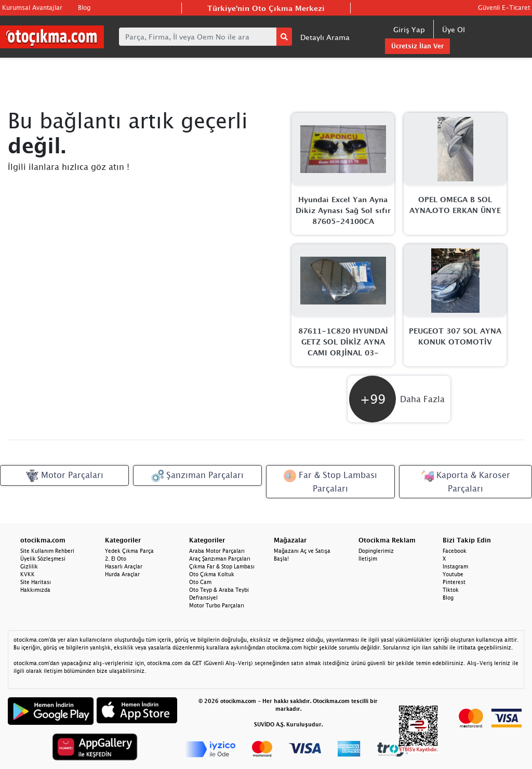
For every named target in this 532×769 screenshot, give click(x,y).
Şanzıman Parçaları (197, 476)
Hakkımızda (35, 590)
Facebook (455, 551)
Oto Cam (200, 582)
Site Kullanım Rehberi (47, 551)
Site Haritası (36, 582)
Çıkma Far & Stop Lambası (222, 566)
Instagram (455, 566)
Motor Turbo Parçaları (217, 605)
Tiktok (451, 590)
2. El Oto (116, 559)
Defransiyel (203, 598)
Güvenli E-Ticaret (504, 8)
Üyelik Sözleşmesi (43, 559)
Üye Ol (454, 29)
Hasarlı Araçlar (124, 566)
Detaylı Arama (325, 37)
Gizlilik (29, 566)
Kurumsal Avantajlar (32, 8)
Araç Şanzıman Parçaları (220, 559)
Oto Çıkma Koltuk (212, 574)
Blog (84, 8)
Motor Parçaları (65, 476)
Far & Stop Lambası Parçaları (330, 481)
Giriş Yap (409, 29)
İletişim (368, 559)
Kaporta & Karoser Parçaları (466, 481)
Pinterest (454, 582)
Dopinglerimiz (376, 551)
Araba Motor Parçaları (217, 551)
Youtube (453, 574)
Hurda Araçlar (122, 574)
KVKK (28, 574)
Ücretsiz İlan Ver (417, 46)
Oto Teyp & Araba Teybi (219, 590)
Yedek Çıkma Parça (129, 551)
